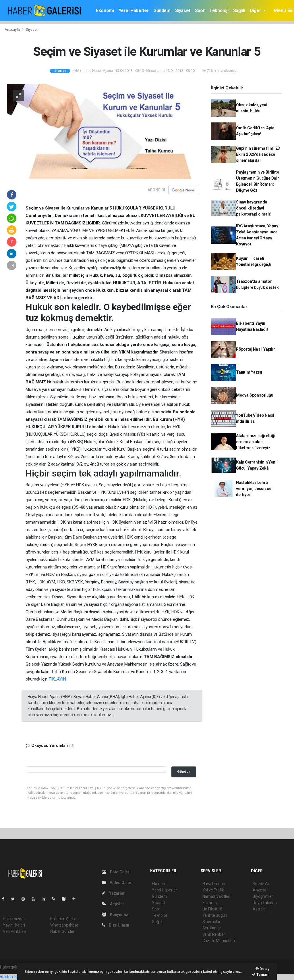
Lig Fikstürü (212, 909)
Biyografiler (263, 896)
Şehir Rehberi (214, 934)
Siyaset (183, 10)
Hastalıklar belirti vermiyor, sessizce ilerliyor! (254, 489)
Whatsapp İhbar (64, 925)
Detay (263, 969)
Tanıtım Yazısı (249, 372)
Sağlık (239, 10)
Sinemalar (211, 922)
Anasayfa (13, 29)
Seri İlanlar (212, 928)
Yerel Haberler (134, 10)
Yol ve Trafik (213, 890)
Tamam (261, 974)
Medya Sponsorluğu (255, 395)
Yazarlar (113, 893)
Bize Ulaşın (116, 925)
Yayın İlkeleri (14, 925)
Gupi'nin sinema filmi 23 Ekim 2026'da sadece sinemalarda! (258, 154)
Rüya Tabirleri (265, 903)
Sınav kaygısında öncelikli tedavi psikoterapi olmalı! (253, 208)
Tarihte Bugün (215, 915)
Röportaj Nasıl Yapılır (256, 349)
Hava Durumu (214, 884)
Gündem (162, 10)
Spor (200, 10)
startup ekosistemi (17, 977)
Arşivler (113, 904)
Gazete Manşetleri (219, 941)
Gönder (184, 771)
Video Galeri (117, 883)
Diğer (256, 10)
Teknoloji (219, 10)
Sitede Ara (262, 884)
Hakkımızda (13, 919)
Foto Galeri (116, 872)
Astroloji (260, 909)
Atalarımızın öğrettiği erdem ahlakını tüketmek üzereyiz (256, 442)
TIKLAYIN (57, 679)
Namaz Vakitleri (216, 896)
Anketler (260, 890)
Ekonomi (105, 10)
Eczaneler (211, 903)
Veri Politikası (14, 931)
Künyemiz (115, 914)
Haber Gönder (62, 931)
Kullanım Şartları (64, 919)
